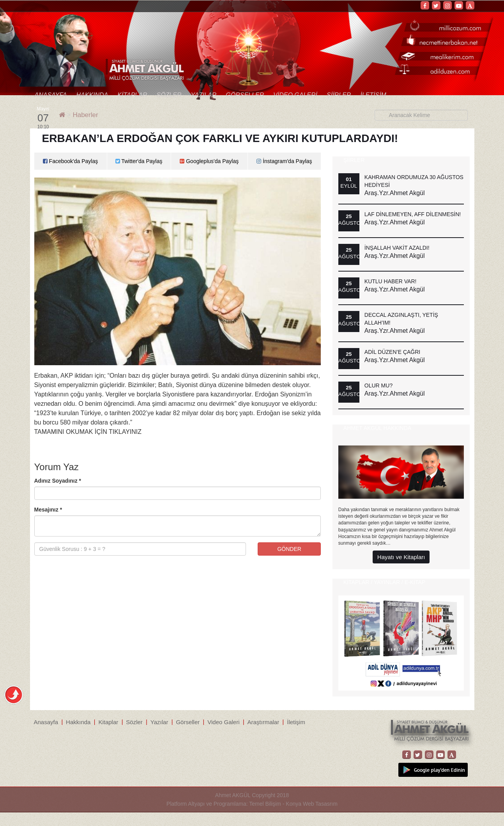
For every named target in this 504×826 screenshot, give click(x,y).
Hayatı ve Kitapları (401, 557)
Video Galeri (295, 95)
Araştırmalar (263, 722)
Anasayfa (51, 95)
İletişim (373, 95)
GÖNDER (289, 549)
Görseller (245, 95)
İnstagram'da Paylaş (284, 161)
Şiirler (339, 95)
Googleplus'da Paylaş (209, 161)
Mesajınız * (48, 510)
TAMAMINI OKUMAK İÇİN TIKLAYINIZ (88, 432)
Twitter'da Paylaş (139, 161)
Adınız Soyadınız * (58, 481)
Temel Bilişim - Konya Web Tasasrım (293, 804)
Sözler (169, 95)
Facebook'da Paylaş (71, 161)
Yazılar (203, 95)
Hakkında (92, 95)
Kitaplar (132, 95)
